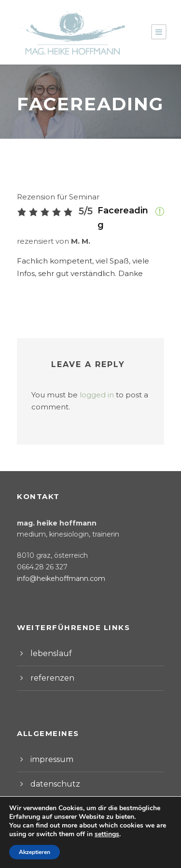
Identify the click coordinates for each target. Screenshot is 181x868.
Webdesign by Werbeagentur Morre (90, 856)
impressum (49, 746)
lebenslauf (48, 640)
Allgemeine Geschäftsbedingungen (90, 838)
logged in (88, 381)
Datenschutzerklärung (111, 847)
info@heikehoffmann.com (55, 565)
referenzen (49, 664)
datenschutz (51, 770)
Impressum (47, 847)
